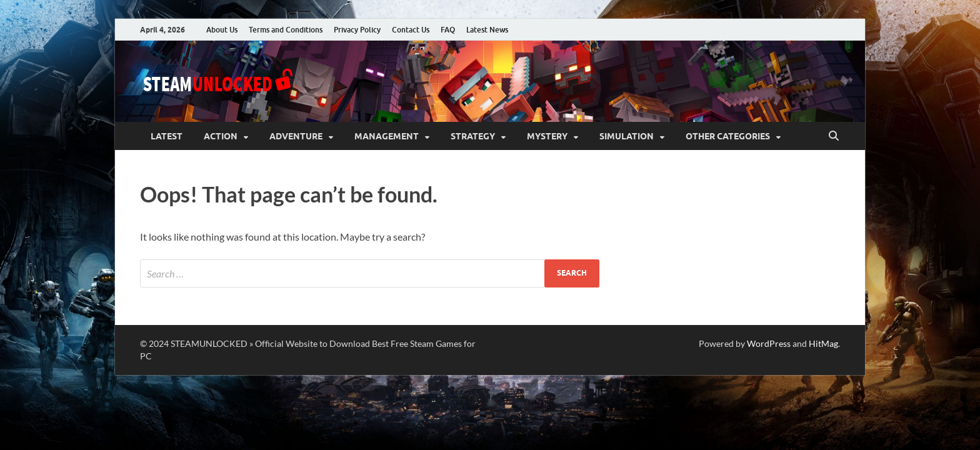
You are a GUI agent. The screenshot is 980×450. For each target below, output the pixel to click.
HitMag (823, 343)
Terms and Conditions (286, 30)
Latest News (487, 30)
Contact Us (411, 30)
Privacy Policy (357, 30)
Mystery (547, 136)
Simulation (627, 136)
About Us (222, 30)
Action (221, 136)
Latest (167, 136)
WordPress (769, 343)
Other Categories (728, 136)
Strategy (473, 136)
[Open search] (834, 136)
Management (387, 136)
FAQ (448, 30)
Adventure (296, 136)
